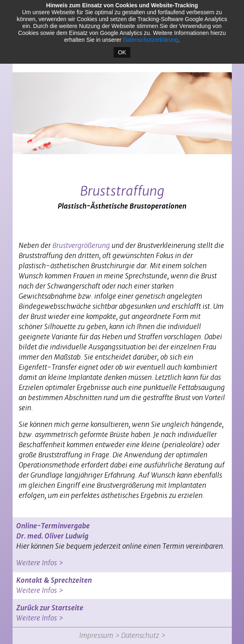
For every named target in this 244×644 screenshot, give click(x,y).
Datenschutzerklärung (151, 40)
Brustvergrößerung (81, 246)
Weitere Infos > (40, 563)
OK (122, 52)
